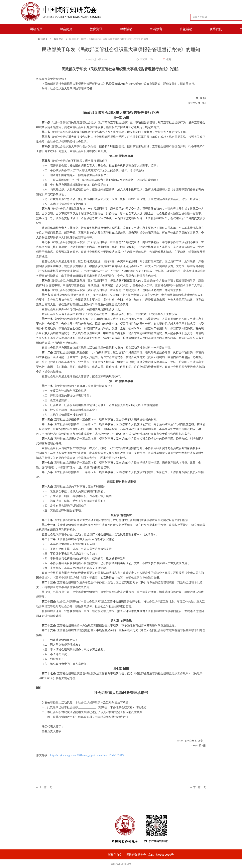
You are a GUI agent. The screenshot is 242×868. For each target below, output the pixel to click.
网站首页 (43, 39)
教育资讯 (59, 39)
